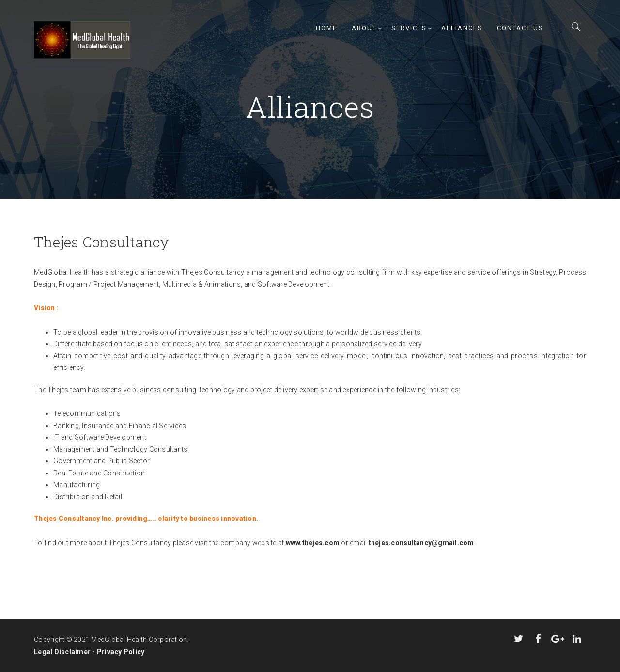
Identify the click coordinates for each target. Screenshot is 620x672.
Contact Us (520, 28)
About (364, 28)
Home (326, 28)
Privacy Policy (121, 652)
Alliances (462, 28)
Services (409, 28)
